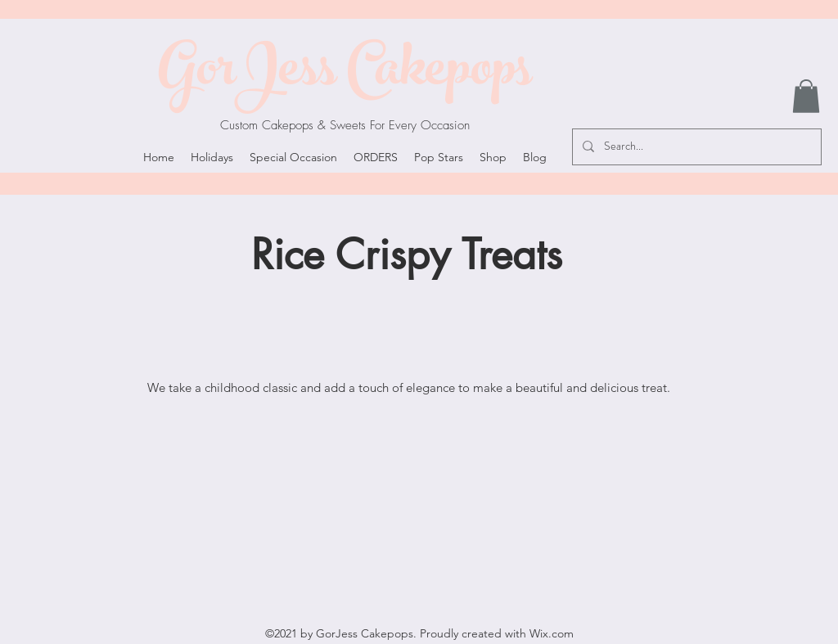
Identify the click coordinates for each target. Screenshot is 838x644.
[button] (806, 96)
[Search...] (695, 147)
